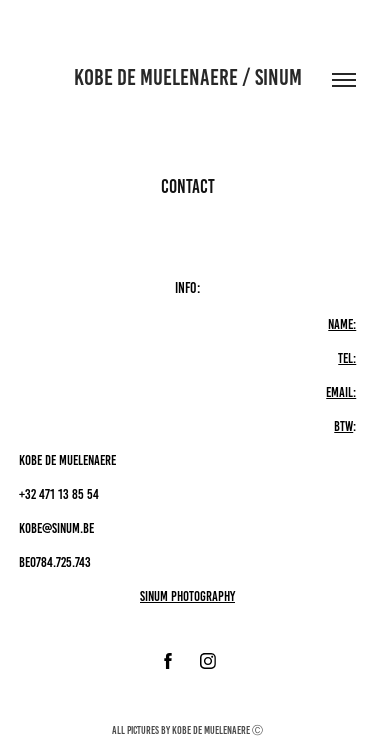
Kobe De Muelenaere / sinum (188, 77)
